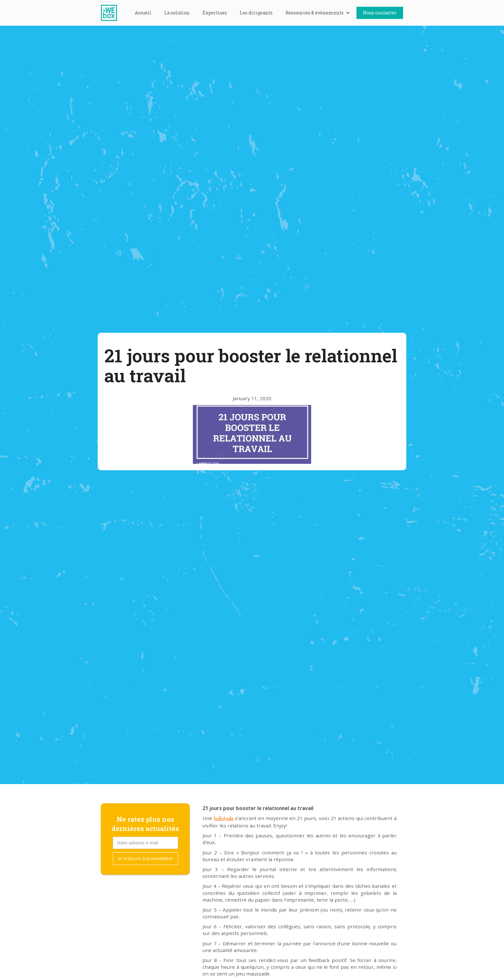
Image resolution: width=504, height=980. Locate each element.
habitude (224, 819)
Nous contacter (380, 13)
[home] (112, 13)
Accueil (143, 13)
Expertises (215, 13)
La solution (177, 13)
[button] (318, 13)
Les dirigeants (256, 13)
